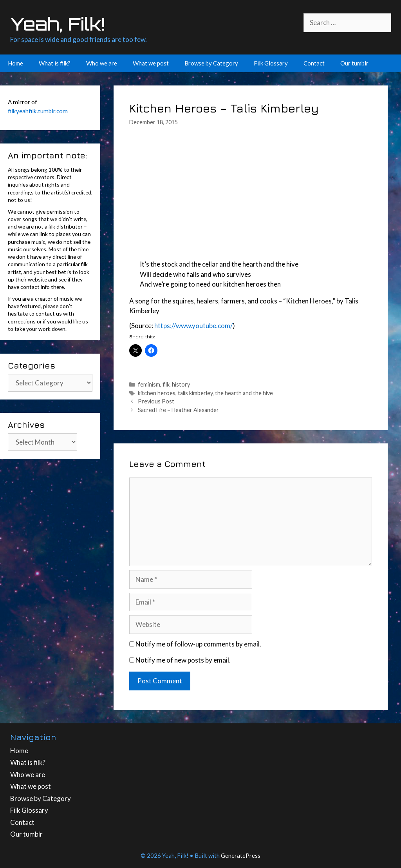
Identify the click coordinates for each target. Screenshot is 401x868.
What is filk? (55, 63)
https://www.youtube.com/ (193, 326)
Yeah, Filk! (58, 24)
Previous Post (156, 401)
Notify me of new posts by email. (183, 660)
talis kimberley (195, 393)
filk (166, 384)
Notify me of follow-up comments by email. (198, 644)
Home (15, 63)
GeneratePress (241, 855)
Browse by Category (211, 63)
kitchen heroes (157, 393)
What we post (151, 63)
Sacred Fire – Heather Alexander (178, 410)
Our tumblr (354, 63)
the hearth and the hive (244, 393)
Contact (314, 63)
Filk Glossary (271, 63)
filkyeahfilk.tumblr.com (38, 111)
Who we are (102, 63)
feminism (149, 384)
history (181, 384)
